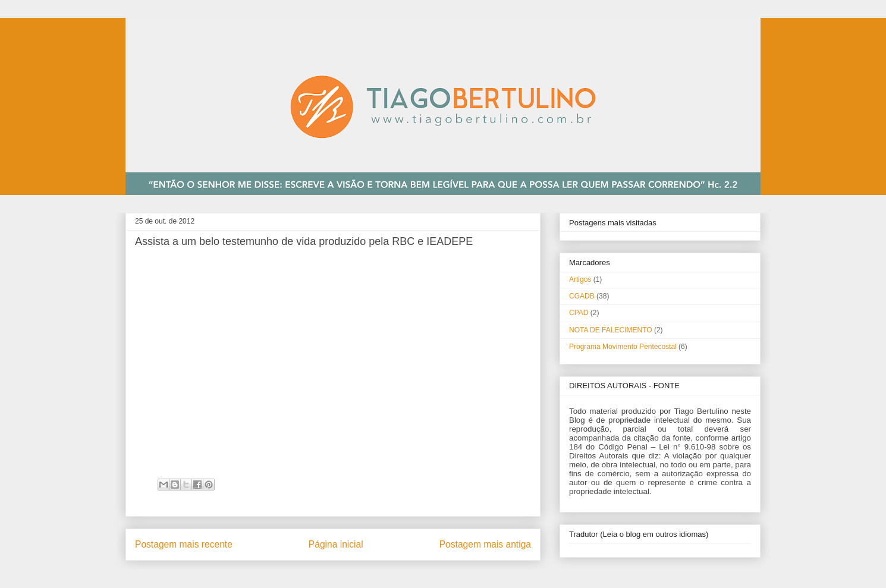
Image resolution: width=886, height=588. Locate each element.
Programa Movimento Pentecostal (623, 347)
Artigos (580, 279)
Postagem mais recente (184, 544)
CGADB (582, 296)
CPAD (579, 313)
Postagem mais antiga (485, 544)
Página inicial (336, 544)
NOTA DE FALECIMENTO (611, 330)
